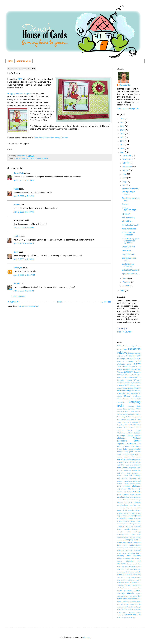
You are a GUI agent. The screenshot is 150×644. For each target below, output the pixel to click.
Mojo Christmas (129, 254)
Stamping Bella (42, 158)
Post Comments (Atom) (29, 306)
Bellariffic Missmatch (131, 270)
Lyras (23, 158)
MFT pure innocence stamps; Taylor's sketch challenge (129, 383)
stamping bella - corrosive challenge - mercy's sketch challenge (129, 529)
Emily (16, 252)
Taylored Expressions (127, 443)
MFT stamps (31, 158)
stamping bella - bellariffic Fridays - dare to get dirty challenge (129, 513)
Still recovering (128, 218)
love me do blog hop (133, 470)
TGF (135, 425)
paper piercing (135, 495)
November (127, 159)
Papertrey (134, 393)
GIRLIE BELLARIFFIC (129, 209)
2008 (123, 291)
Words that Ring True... (129, 259)
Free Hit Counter (124, 332)
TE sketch (128, 425)
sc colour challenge (133, 502)
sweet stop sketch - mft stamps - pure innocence (129, 580)
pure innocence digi (134, 500)
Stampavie (121, 402)
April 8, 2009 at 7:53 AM (24, 228)
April (125, 185)
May (124, 182)
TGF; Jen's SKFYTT (132, 428)
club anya (136, 457)
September (127, 167)
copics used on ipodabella (128, 234)
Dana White (125, 85)
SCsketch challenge (132, 396)
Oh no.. (125, 204)
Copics (17, 158)
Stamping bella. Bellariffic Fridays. (129, 414)
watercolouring (130, 615)
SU (119, 399)
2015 (123, 130)
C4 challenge (131, 356)
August (126, 170)
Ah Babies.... (127, 221)
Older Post (106, 302)
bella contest (128, 449)
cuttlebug (121, 465)
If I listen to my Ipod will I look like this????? (130, 241)
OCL (129, 393)
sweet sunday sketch (129, 592)
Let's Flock (127, 250)
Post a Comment (18, 296)
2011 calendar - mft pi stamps (129, 346)
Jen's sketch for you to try (129, 367)
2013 (123, 137)
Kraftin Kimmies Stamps (127, 369)
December (127, 155)
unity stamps (129, 612)
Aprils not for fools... (130, 274)
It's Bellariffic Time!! (130, 225)
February (127, 282)
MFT (20, 79)
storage (129, 564)
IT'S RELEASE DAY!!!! (128, 193)
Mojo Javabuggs (129, 229)
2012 (123, 141)
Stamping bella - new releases (129, 412)
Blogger (86, 637)
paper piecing (123, 495)
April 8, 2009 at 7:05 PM (24, 243)
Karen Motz (19, 173)
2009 (123, 152)
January (126, 286)
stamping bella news (125, 548)
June (125, 178)
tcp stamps (133, 596)
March (125, 278)
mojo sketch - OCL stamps (127, 489)
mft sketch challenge (127, 478)
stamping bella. (134, 553)
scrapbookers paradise (127, 505)
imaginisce (132, 468)
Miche (16, 283)
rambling (120, 502)
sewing (120, 510)
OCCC (124, 393)
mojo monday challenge (129, 486)
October (126, 163)
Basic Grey (122, 349)
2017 (123, 122)
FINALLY (126, 214)
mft (118, 473)
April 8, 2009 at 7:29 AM (24, 196)
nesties (137, 492)
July (124, 174)
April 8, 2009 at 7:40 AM (24, 212)
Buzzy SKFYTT (129, 247)
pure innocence (123, 497)
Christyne (18, 268)
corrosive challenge (126, 459)
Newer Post (13, 302)
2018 (123, 119)
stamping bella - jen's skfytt (129, 535)
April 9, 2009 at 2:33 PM (24, 291)
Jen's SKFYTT (134, 364)
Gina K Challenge (125, 361)
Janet (16, 189)
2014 (123, 134)
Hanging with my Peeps (19, 94)
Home (10, 61)
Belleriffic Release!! (130, 188)
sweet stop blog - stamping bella (129, 572)
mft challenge (135, 476)
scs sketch (136, 508)
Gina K (137, 359)
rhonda (17, 205)
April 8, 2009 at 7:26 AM (24, 180)
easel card (129, 465)
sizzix (125, 510)
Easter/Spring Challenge (128, 265)
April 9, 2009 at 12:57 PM (24, 275)
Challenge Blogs (24, 61)
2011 (123, 145)
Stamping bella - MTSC (132, 409)
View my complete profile (128, 108)
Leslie (16, 236)
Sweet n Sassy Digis (130, 422)
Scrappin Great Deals (132, 399)
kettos (123, 470)
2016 (123, 126)
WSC (133, 446)
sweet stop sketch (125, 575)
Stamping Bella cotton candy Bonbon (51, 138)
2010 (123, 148)
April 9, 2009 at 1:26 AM (24, 259)
